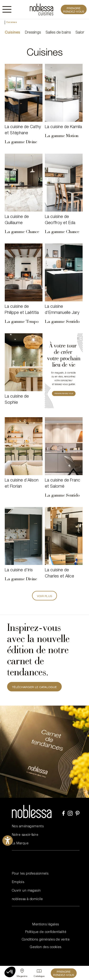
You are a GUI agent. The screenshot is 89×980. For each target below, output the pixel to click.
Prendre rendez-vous (74, 10)
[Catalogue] (39, 973)
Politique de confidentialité (46, 932)
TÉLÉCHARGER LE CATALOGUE (34, 687)
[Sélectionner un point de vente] (22, 973)
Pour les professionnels (30, 874)
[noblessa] (42, 9)
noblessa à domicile (27, 899)
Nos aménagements (28, 827)
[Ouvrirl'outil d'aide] (8, 841)
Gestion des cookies (46, 947)
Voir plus (45, 596)
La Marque (20, 844)
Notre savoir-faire (25, 835)
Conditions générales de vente (46, 940)
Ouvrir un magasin (26, 891)
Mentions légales (46, 925)
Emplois (18, 882)
